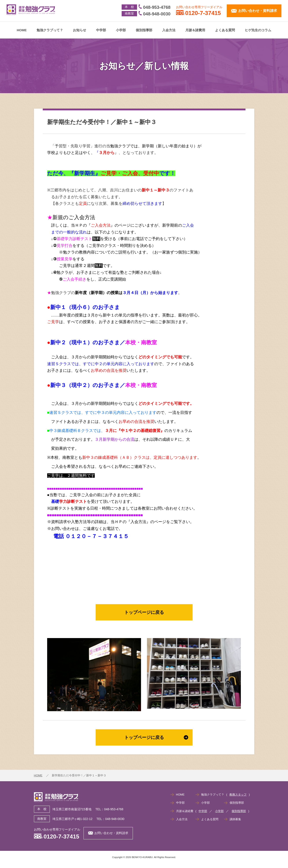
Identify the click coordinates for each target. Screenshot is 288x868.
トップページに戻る (144, 612)
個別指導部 (144, 30)
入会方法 (169, 30)
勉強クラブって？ (50, 30)
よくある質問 (225, 30)
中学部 (101, 30)
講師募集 (235, 819)
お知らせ (80, 30)
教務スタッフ (238, 795)
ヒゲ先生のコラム (258, 30)
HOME (22, 30)
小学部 (121, 30)
